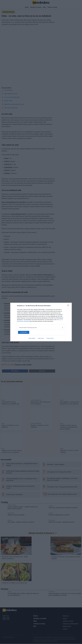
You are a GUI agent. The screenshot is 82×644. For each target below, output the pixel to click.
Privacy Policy (50, 339)
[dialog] (41, 322)
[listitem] (41, 327)
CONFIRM (26, 332)
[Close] (69, 305)
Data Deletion (32, 339)
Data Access (41, 339)
